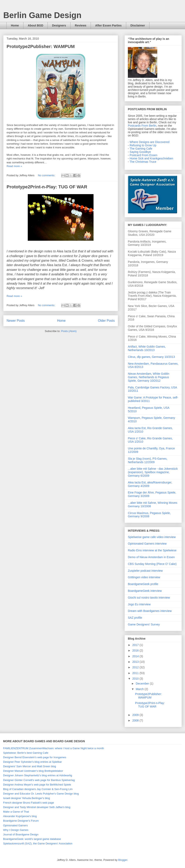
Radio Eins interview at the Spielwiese (152, 550)
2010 (136, 679)
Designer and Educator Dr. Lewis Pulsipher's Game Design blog (41, 794)
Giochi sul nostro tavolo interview (149, 598)
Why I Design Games (16, 830)
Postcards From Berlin (142, 126)
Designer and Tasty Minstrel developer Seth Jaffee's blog (37, 807)
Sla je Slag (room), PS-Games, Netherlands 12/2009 (148, 460)
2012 (136, 667)
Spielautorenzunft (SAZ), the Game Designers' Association (38, 843)
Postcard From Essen (144, 155)
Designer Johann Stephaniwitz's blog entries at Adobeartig (38, 775)
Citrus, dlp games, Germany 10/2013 (151, 357)
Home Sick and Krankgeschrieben (151, 158)
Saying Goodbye (140, 152)
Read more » (14, 166)
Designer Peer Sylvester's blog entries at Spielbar (32, 762)
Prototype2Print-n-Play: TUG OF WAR (47, 187)
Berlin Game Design (42, 15)
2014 (136, 656)
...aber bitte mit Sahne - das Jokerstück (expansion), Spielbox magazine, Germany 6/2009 (153, 472)
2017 (136, 645)
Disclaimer (138, 25)
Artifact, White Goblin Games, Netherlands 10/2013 (147, 348)
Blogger (123, 860)
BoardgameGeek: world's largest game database (32, 839)
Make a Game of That (16, 812)
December (143, 684)
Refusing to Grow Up (143, 145)
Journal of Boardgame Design (21, 834)
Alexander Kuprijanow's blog (20, 816)
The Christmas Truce (143, 162)
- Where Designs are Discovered (149, 142)
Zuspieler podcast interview (145, 571)
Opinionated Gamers (15, 825)
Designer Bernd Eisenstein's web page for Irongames (35, 757)
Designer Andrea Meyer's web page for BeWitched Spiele (37, 785)
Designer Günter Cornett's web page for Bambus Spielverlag (39, 780)
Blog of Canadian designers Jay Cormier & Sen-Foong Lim (38, 789)
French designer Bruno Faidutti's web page (28, 803)
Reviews (81, 25)
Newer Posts (16, 321)
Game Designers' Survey (144, 624)
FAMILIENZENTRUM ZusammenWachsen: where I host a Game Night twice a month (54, 748)
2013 (136, 662)
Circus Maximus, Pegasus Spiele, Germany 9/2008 (149, 515)
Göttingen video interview (144, 577)
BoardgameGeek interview (145, 591)
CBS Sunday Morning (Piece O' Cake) (152, 564)
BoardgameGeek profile (143, 584)
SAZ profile (135, 618)
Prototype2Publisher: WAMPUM (41, 46)
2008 (136, 720)
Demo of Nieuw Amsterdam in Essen (151, 557)
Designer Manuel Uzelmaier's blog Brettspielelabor (33, 771)
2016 (136, 650)
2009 (136, 715)
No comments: (47, 175)
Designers (59, 25)
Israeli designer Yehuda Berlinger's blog (27, 798)
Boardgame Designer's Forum (21, 821)
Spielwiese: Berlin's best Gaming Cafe (26, 753)
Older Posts (106, 321)
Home (15, 25)
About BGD (35, 25)
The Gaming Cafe (141, 149)
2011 (136, 673)
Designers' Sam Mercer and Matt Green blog (30, 766)
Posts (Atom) (69, 331)
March (140, 689)
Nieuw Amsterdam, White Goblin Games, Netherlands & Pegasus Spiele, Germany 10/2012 (149, 377)
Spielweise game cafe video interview (152, 537)
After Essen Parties (108, 25)
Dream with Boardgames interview (150, 611)
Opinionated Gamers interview (147, 544)
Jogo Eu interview (139, 604)
